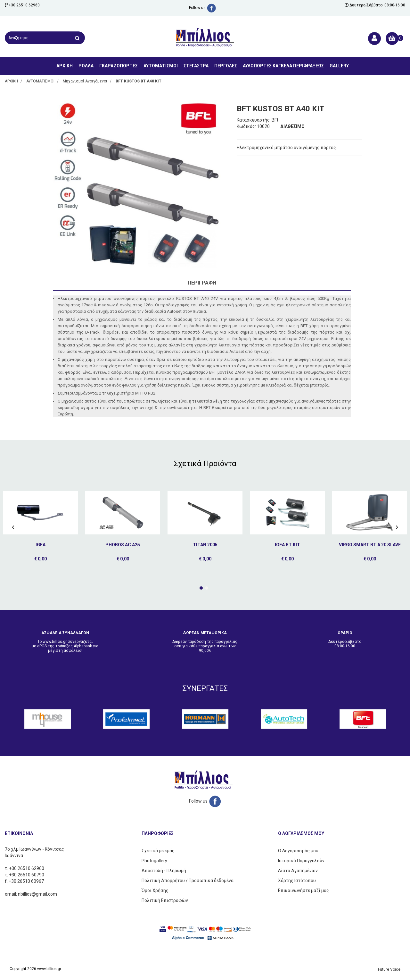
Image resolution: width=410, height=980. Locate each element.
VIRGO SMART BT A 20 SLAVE (370, 545)
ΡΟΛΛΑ (86, 66)
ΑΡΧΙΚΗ (65, 66)
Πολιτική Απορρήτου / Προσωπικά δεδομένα (188, 881)
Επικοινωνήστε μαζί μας (303, 891)
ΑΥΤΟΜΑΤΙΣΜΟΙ (161, 66)
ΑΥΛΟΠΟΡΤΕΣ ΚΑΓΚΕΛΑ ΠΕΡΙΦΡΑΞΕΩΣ (283, 66)
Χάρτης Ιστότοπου (297, 881)
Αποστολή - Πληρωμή (164, 871)
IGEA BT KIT (287, 545)
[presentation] (13, 527)
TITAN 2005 (205, 545)
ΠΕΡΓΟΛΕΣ (226, 66)
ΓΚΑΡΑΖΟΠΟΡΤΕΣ (119, 66)
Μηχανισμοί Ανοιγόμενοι (85, 81)
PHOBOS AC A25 (123, 545)
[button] (201, 588)
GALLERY (339, 66)
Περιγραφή (202, 283)
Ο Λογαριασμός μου (298, 851)
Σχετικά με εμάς (158, 851)
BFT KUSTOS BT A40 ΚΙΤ (139, 81)
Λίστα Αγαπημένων (298, 871)
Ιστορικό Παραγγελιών (301, 861)
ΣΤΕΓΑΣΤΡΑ (196, 66)
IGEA (41, 545)
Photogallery (154, 861)
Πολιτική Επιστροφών (165, 900)
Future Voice (389, 969)
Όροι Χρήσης (155, 891)
